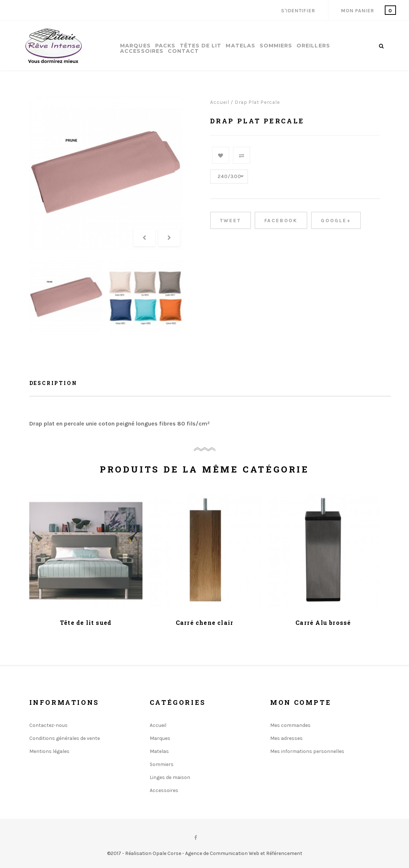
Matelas (240, 46)
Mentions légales (49, 751)
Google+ (336, 221)
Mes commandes (290, 725)
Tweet (231, 221)
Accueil (220, 102)
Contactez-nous (48, 725)
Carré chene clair (204, 623)
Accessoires (142, 51)
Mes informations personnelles (307, 751)
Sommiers (276, 46)
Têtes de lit (201, 46)
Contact (183, 51)
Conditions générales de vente (65, 738)
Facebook (281, 221)
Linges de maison (170, 777)
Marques (135, 46)
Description (53, 383)
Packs (165, 46)
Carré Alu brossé (323, 623)
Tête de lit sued (86, 623)
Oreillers (313, 46)
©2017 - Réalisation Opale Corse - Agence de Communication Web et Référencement (205, 853)
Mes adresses (286, 738)
